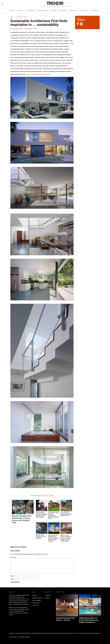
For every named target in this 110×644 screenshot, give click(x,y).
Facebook (47, 596)
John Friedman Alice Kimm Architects (39, 74)
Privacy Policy (36, 603)
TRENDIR (55, 3)
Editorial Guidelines (37, 598)
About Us (35, 596)
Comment (13, 557)
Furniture (54, 11)
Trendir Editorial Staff (17, 29)
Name (12, 576)
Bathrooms (63, 11)
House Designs (31, 11)
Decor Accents (84, 11)
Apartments (21, 11)
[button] (42, 98)
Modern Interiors (43, 11)
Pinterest (47, 598)
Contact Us (35, 605)
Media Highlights (37, 600)
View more (95, 11)
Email (12, 579)
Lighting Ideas (73, 11)
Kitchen (12, 11)
